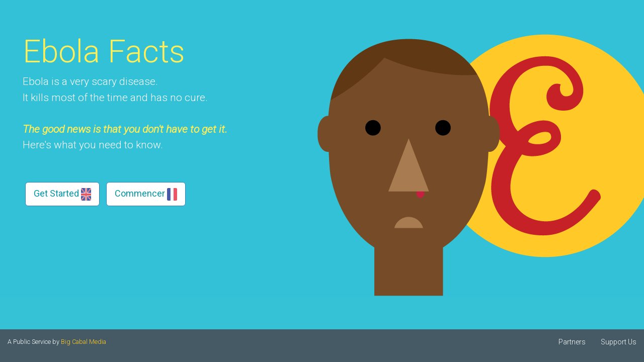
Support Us (619, 342)
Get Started (62, 194)
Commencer (146, 194)
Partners (572, 342)
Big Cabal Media (84, 342)
